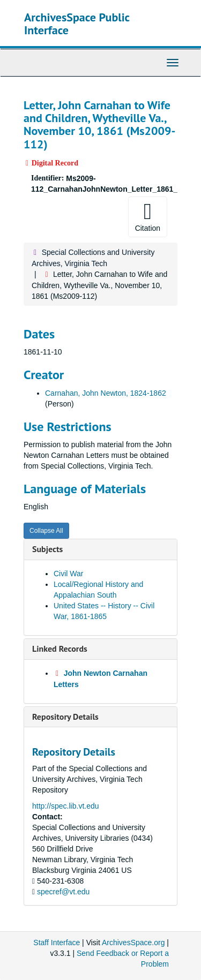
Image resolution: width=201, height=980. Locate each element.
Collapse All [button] (46, 531)
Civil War (68, 574)
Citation (148, 216)
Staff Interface (57, 943)
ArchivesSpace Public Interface (77, 24)
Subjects (47, 549)
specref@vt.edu (63, 892)
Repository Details (65, 717)
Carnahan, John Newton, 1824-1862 (106, 393)
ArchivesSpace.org (133, 943)
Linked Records (60, 649)
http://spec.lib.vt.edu (66, 806)
